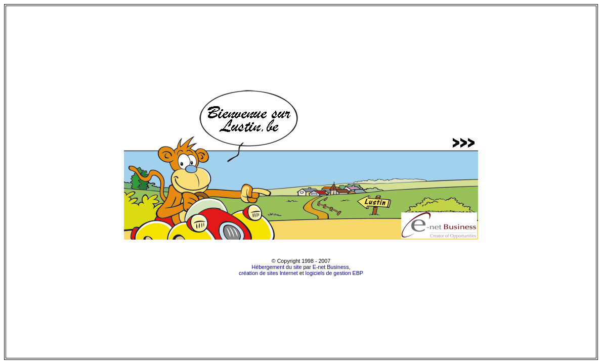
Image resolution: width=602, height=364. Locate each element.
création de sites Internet (268, 273)
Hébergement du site (277, 267)
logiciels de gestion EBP (334, 273)
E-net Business (331, 267)
